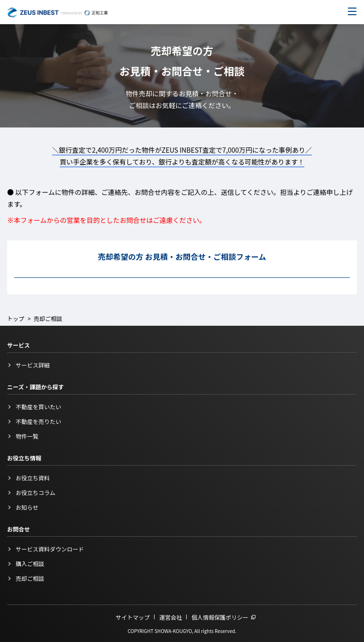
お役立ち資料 (33, 478)
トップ (16, 318)
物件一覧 (27, 436)
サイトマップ (133, 617)
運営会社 (171, 617)
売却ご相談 (30, 578)
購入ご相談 (30, 564)
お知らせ (27, 507)
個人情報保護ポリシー (220, 617)
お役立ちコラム (36, 492)
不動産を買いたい (38, 407)
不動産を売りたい (38, 421)
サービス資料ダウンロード (50, 549)
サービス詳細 (33, 365)
